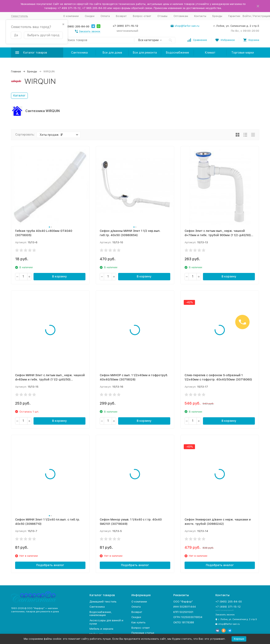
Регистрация (262, 16)
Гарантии (234, 16)
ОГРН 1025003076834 (188, 617)
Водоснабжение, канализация (101, 614)
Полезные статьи (143, 633)
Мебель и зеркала (101, 629)
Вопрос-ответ (142, 16)
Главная (16, 71)
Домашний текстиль (103, 602)
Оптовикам (181, 16)
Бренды (217, 16)
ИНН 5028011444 (185, 607)
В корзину (59, 276)
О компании (71, 16)
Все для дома (112, 53)
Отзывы (162, 16)
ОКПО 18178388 (184, 622)
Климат (210, 53)
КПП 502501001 (183, 612)
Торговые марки (243, 53)
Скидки (90, 16)
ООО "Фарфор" (183, 602)
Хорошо (239, 639)
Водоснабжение (177, 53)
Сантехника (79, 53)
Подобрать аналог (50, 565)
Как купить (138, 622)
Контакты (200, 16)
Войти (247, 16)
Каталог (19, 95)
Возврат (121, 16)
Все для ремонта (145, 53)
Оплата (105, 16)
